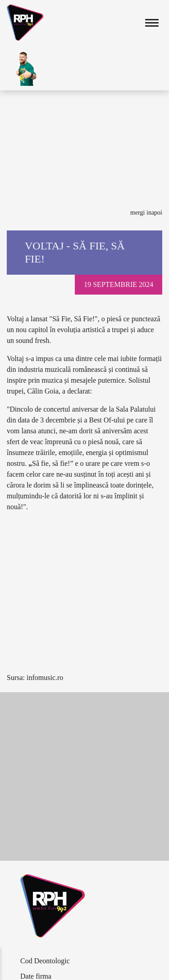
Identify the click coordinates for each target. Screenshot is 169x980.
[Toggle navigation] (152, 23)
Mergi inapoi (146, 213)
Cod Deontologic (45, 961)
